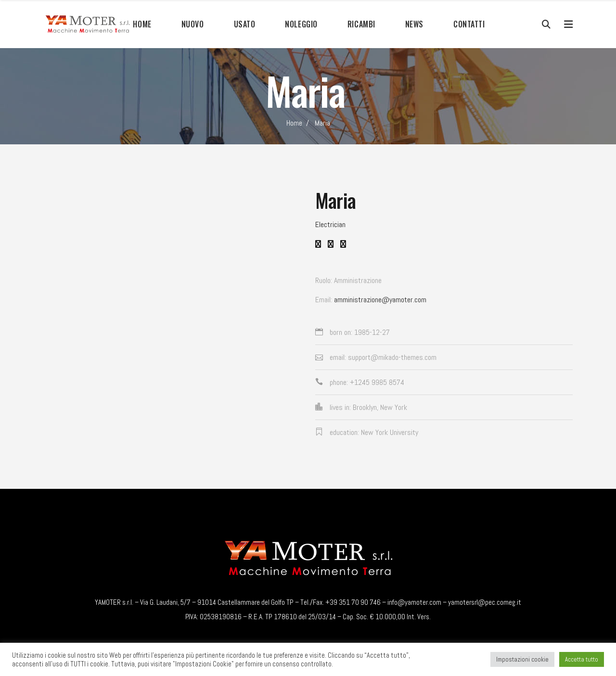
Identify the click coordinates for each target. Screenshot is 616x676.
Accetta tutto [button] (582, 659)
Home (294, 123)
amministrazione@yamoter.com (380, 303)
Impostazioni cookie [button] (522, 659)
